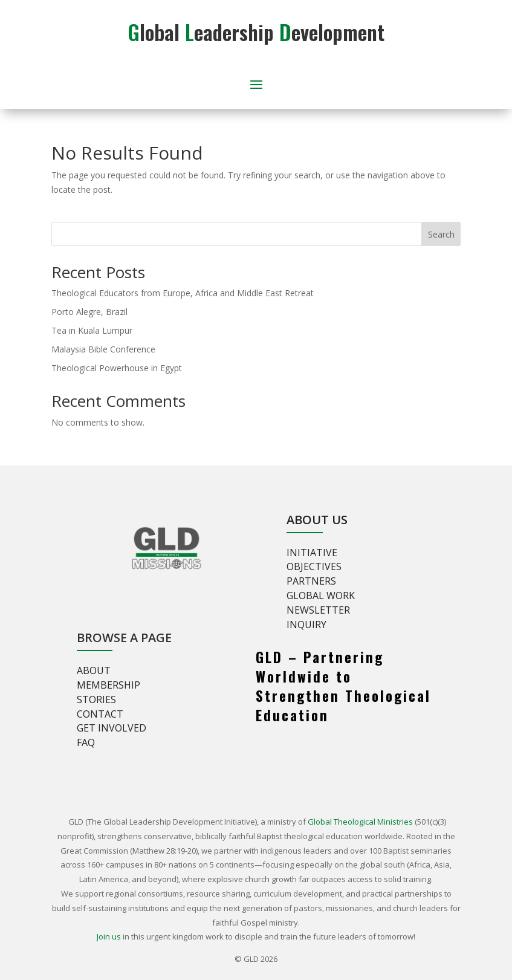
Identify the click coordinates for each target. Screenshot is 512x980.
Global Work (321, 595)
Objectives (314, 566)
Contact (100, 714)
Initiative (312, 553)
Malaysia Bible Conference (103, 349)
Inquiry (306, 625)
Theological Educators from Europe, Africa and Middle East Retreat (183, 293)
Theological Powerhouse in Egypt (117, 368)
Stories (96, 699)
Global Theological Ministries (360, 822)
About (94, 670)
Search (441, 234)
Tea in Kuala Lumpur (92, 330)
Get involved (112, 728)
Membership (109, 685)
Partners (311, 581)
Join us (109, 936)
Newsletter (318, 610)
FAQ (86, 742)
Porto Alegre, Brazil (89, 312)
